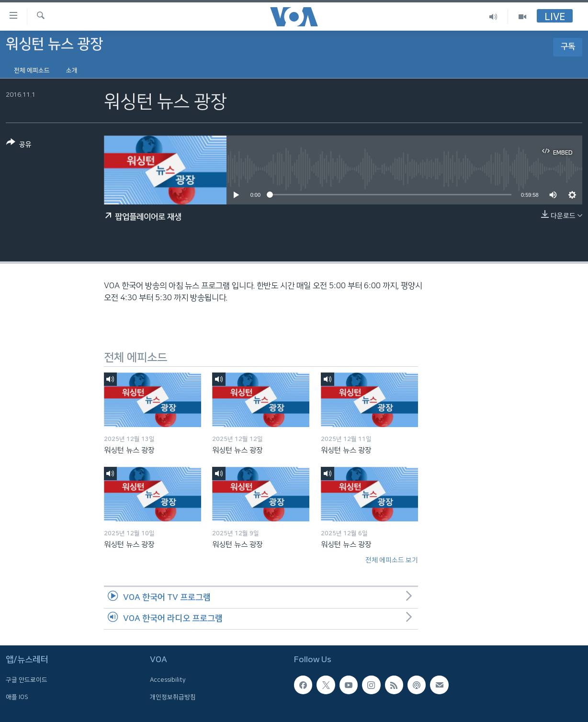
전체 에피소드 (32, 70)
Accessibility (168, 680)
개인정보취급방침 (173, 697)
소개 (72, 70)
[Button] (19, 145)
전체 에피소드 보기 (392, 560)
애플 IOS (17, 697)
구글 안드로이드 (27, 680)
